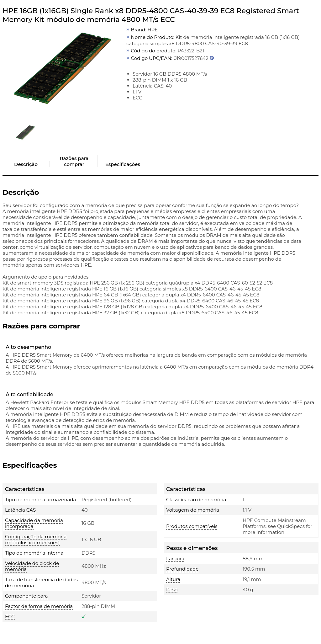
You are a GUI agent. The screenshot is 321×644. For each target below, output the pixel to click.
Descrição (26, 164)
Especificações (123, 164)
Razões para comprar (74, 161)
